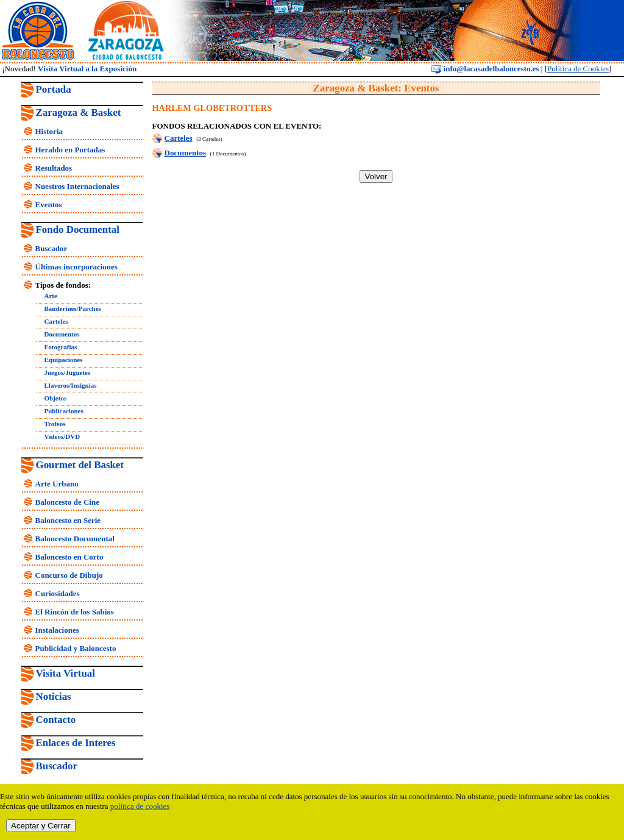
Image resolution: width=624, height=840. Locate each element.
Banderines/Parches (73, 308)
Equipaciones (64, 360)
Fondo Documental (78, 230)
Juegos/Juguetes (68, 372)
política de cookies (140, 806)
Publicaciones (64, 411)
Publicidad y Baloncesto (76, 648)
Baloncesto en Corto (69, 557)
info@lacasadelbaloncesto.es (485, 69)
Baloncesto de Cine (67, 502)
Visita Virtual (66, 673)
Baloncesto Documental (75, 539)
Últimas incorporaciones (76, 267)
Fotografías (61, 347)
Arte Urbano (57, 484)
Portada (54, 89)
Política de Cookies (578, 69)
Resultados (54, 168)
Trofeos (55, 424)
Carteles (56, 321)
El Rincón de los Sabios (75, 612)
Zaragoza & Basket (79, 112)
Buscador (51, 248)
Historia (49, 131)
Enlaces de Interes (76, 743)
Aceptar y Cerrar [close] (41, 826)
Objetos (56, 398)
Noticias (54, 696)
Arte (51, 296)
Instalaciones (57, 630)
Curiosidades (58, 593)
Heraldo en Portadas (70, 150)
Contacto (56, 720)
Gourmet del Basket (80, 465)
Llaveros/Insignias (71, 385)
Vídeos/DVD (62, 436)
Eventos (49, 205)
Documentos (62, 334)
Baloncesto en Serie (68, 520)
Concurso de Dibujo (69, 575)
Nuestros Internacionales (77, 186)
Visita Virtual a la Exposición (87, 69)
